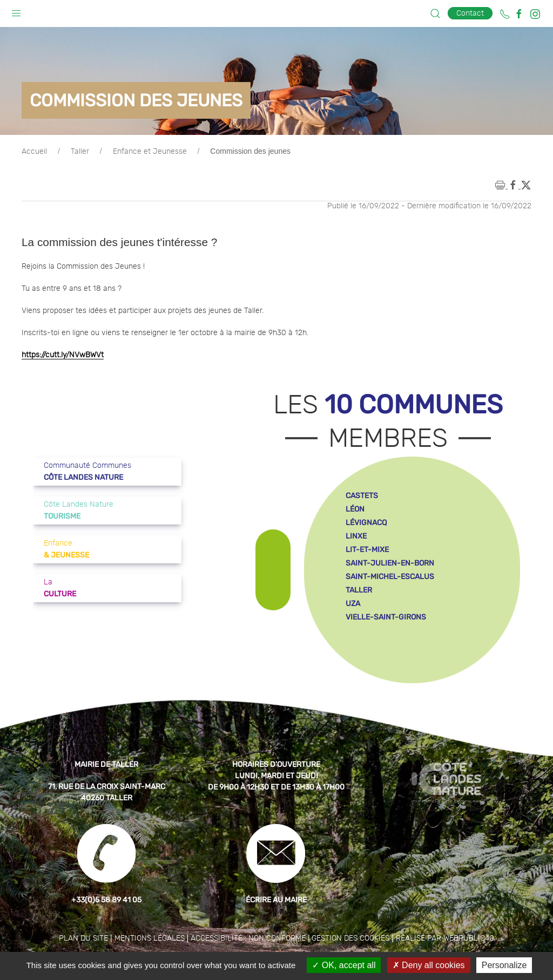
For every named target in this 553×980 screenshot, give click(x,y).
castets (362, 496)
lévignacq (366, 523)
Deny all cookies (429, 965)
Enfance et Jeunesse (150, 152)
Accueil (34, 152)
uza (353, 604)
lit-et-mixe (367, 550)
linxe (356, 536)
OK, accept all (344, 965)
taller (359, 590)
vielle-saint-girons (386, 617)
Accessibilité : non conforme (248, 938)
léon (355, 509)
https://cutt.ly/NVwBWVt (63, 355)
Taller (80, 152)
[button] (16, 11)
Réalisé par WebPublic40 (445, 938)
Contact (470, 13)
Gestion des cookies (350, 938)
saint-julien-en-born (390, 563)
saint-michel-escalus (390, 577)
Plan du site (83, 938)
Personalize (504, 965)
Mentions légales (150, 938)
